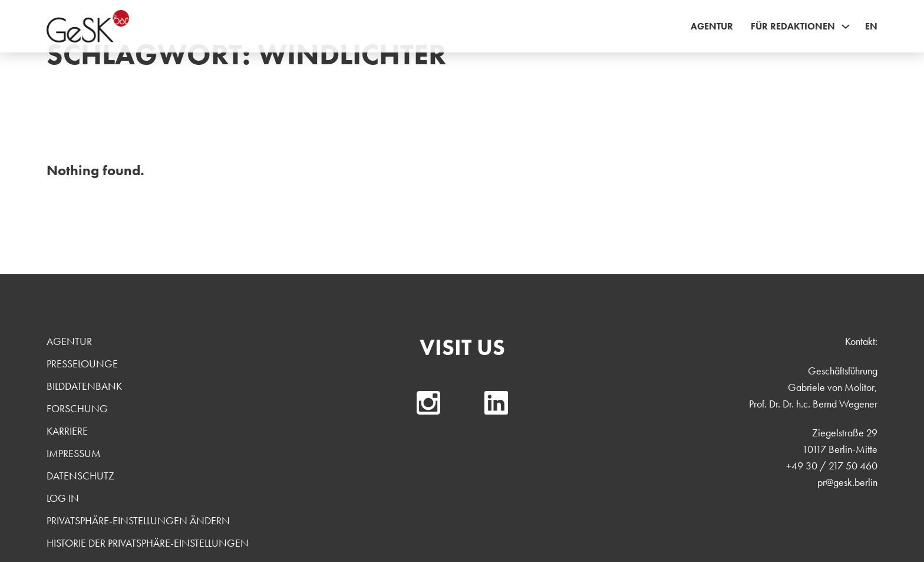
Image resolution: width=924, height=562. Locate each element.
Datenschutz (80, 476)
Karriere (67, 431)
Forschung (77, 408)
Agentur (712, 26)
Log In (63, 498)
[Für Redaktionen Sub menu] (846, 27)
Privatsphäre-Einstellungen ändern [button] (138, 520)
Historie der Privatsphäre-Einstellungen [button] (148, 543)
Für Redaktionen (793, 26)
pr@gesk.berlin (847, 482)
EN (871, 26)
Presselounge (82, 364)
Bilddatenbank (84, 386)
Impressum (74, 453)
